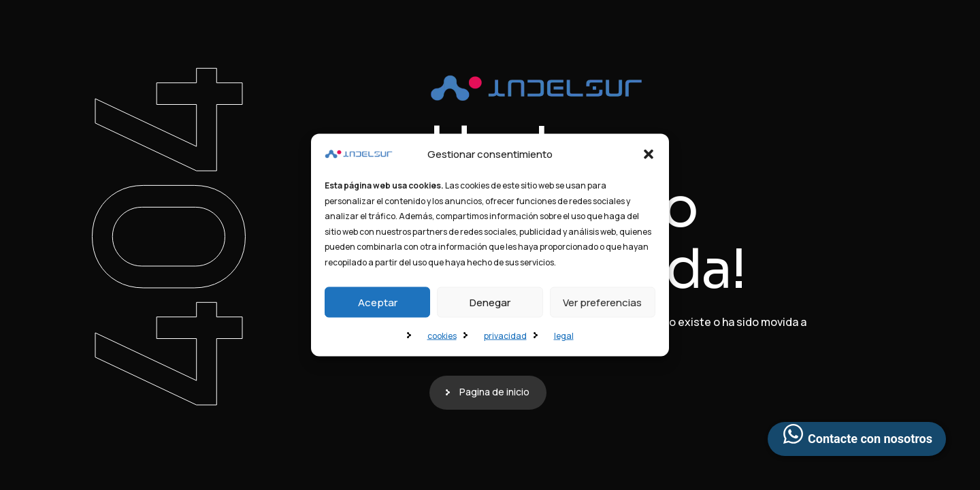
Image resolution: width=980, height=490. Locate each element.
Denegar (490, 302)
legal (564, 336)
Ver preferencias (602, 302)
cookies (442, 336)
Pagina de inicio (494, 392)
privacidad (505, 336)
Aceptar (378, 302)
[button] (649, 154)
